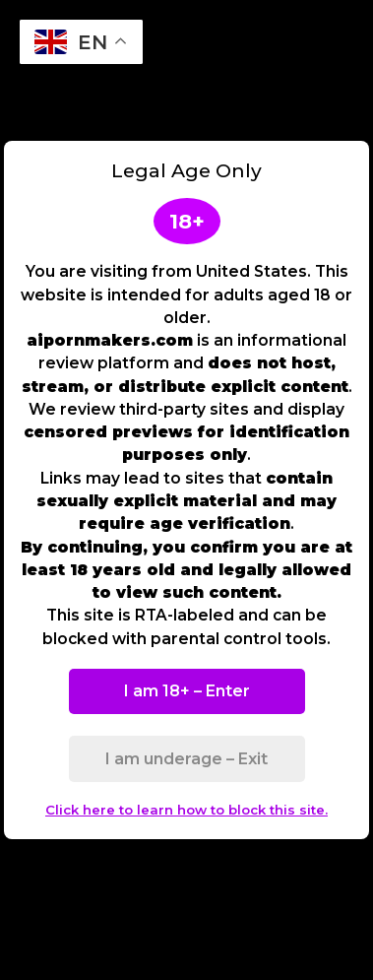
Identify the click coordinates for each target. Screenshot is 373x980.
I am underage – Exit (186, 759)
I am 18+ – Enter (187, 691)
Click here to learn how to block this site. (186, 810)
